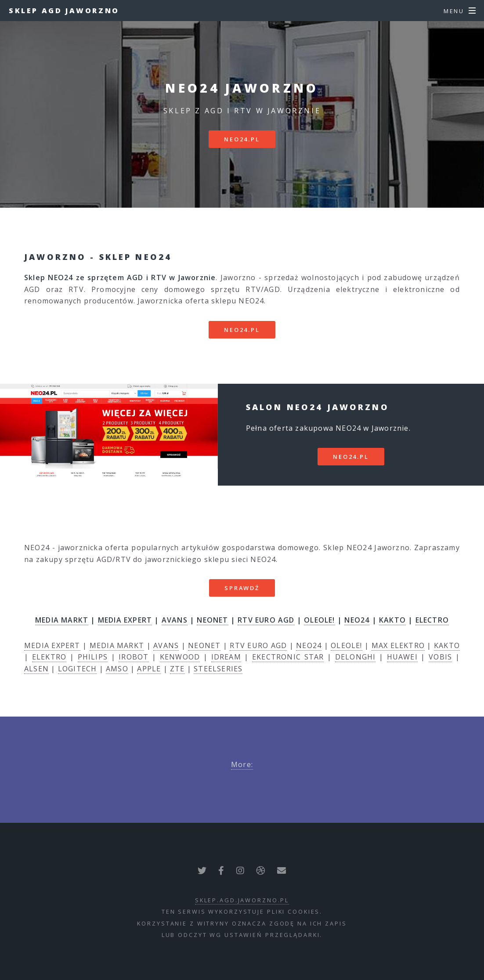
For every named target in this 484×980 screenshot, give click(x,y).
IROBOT (134, 657)
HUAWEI (402, 657)
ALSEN (36, 669)
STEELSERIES (218, 669)
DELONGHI (356, 657)
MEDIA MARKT (62, 620)
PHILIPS (93, 657)
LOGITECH (78, 669)
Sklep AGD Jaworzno (64, 11)
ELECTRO (432, 620)
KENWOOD (180, 657)
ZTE (177, 669)
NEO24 (357, 620)
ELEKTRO (49, 657)
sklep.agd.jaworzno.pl (242, 900)
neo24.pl (242, 139)
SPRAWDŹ (242, 588)
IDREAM (226, 657)
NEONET (212, 620)
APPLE (149, 669)
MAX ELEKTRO (398, 645)
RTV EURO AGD (266, 620)
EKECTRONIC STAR (288, 657)
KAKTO (392, 620)
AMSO (117, 669)
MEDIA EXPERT (125, 620)
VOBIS (440, 657)
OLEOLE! (319, 620)
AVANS (175, 620)
